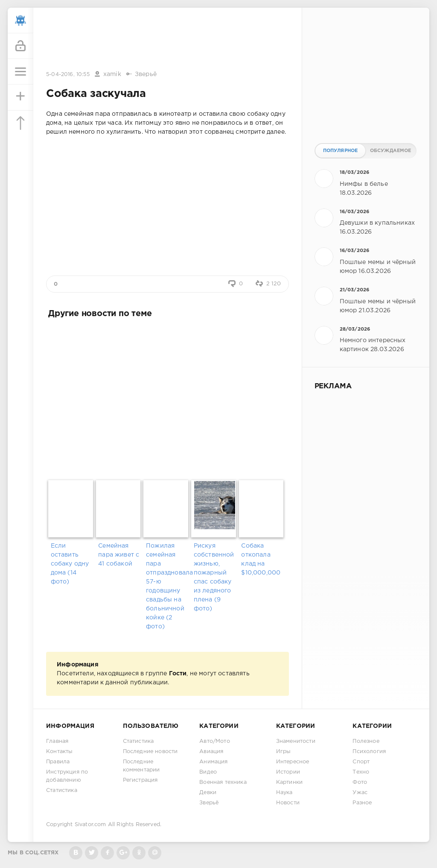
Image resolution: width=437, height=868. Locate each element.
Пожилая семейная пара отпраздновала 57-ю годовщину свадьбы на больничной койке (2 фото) (168, 586)
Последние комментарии (141, 766)
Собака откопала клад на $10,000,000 (261, 559)
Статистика (62, 790)
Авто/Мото (215, 741)
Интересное (293, 762)
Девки (208, 793)
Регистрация (140, 780)
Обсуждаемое (391, 151)
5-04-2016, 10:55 (68, 75)
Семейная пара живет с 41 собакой (119, 555)
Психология (369, 752)
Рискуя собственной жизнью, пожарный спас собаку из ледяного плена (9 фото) (214, 577)
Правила (58, 762)
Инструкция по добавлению (67, 776)
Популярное (341, 151)
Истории (288, 772)
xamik (112, 74)
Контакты (59, 752)
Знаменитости (296, 741)
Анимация (213, 762)
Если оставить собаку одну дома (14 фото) (70, 564)
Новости (288, 803)
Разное (362, 803)
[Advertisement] (167, 40)
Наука (284, 793)
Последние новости (150, 752)
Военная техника (223, 782)
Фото (360, 782)
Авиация (211, 752)
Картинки (289, 782)
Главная (57, 741)
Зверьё (146, 74)
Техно (361, 772)
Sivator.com (90, 825)
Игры (284, 752)
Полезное (366, 741)
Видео (208, 772)
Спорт (361, 762)
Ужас (360, 793)
